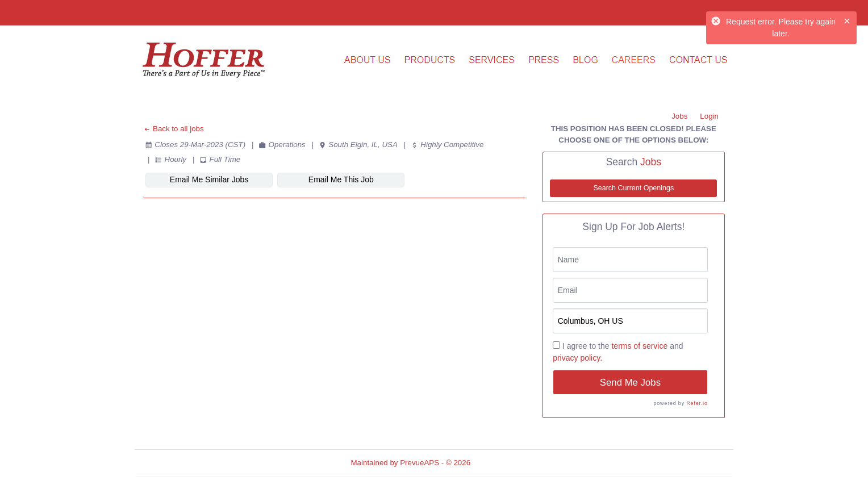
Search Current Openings (633, 188)
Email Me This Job (341, 179)
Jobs (679, 116)
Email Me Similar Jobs (209, 179)
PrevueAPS (420, 463)
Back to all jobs (174, 129)
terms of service (639, 346)
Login (709, 116)
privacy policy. (577, 358)
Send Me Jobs (630, 383)
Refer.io (697, 403)
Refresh (504, 463)
